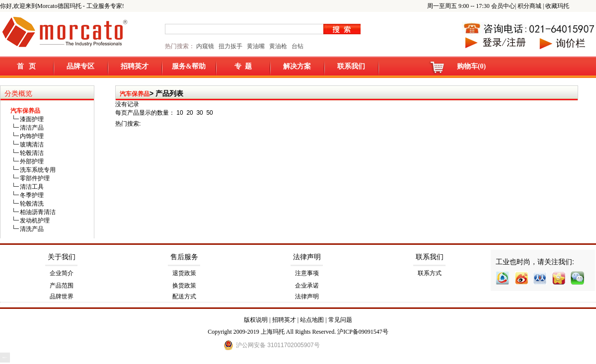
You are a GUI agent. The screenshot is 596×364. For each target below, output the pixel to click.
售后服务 (184, 257)
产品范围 (62, 286)
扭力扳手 (230, 46)
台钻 (297, 46)
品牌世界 (62, 296)
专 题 (243, 66)
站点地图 (312, 320)
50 (209, 113)
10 (180, 113)
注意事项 (307, 273)
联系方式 (430, 273)
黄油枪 (278, 46)
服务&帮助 (189, 66)
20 (189, 113)
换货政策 (184, 286)
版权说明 (256, 320)
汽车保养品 (135, 94)
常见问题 (340, 320)
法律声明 (307, 257)
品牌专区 (80, 66)
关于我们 (62, 257)
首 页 (27, 66)
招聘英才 (135, 66)
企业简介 (62, 273)
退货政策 (184, 273)
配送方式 (184, 296)
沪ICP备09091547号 (363, 332)
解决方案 (297, 66)
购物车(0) (471, 66)
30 (199, 113)
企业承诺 (307, 286)
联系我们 (351, 66)
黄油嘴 (256, 46)
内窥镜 (205, 46)
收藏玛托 (557, 6)
